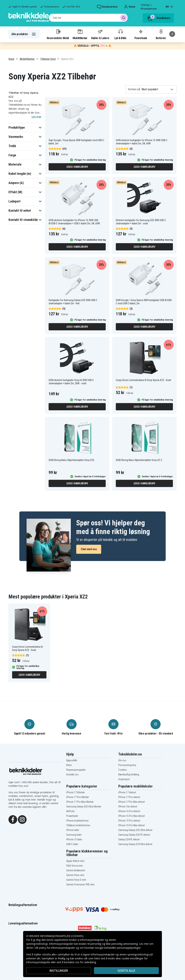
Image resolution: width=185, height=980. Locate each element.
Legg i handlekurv (77, 167)
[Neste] (172, 34)
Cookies (123, 770)
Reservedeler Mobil (58, 34)
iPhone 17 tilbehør (76, 792)
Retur (69, 765)
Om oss (122, 760)
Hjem (11, 59)
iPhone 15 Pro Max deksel (132, 825)
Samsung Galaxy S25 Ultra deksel (135, 830)
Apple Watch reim (75, 861)
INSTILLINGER (59, 971)
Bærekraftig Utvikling (129, 774)
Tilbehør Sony (48, 59)
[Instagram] (22, 819)
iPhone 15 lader (74, 839)
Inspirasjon (124, 779)
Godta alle (126, 971)
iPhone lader (73, 830)
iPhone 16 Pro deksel (129, 811)
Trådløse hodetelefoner (78, 825)
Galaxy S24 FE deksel (129, 839)
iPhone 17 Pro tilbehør (78, 797)
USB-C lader (72, 844)
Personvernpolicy (127, 765)
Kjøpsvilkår (72, 760)
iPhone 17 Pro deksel (129, 797)
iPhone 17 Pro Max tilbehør (80, 802)
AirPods (70, 811)
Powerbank (141, 34)
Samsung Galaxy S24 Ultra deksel (135, 844)
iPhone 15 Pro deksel (129, 821)
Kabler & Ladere (100, 34)
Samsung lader (74, 835)
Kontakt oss (72, 774)
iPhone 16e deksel (128, 807)
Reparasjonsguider (76, 770)
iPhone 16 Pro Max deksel (132, 816)
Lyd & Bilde (120, 34)
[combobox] (88, 18)
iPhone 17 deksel (127, 792)
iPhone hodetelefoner (78, 821)
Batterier (161, 34)
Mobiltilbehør (80, 34)
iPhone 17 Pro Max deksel (132, 802)
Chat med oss (89, 549)
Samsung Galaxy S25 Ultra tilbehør (84, 807)
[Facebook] (13, 819)
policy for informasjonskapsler (57, 948)
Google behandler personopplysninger (118, 948)
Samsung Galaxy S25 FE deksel (134, 835)
